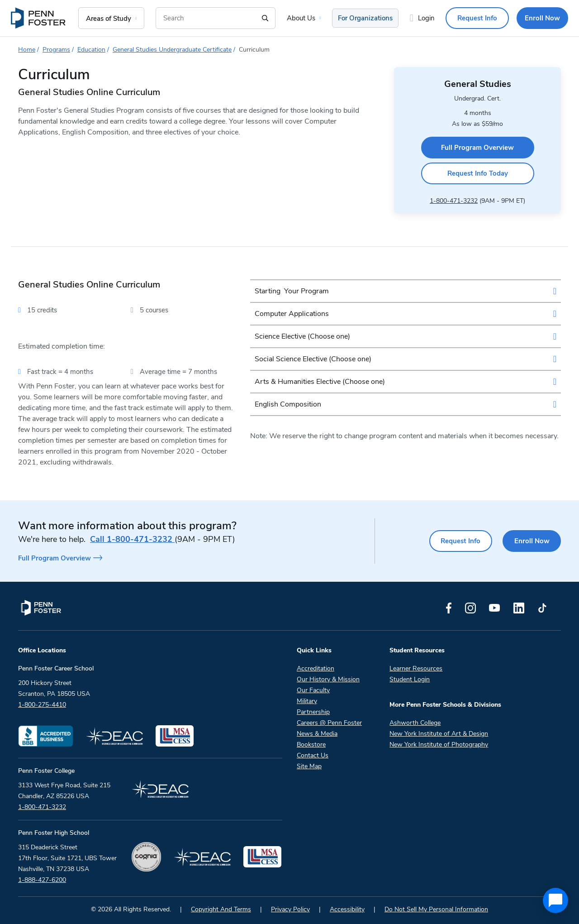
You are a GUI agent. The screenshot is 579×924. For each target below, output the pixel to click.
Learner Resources (416, 667)
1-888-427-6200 (42, 878)
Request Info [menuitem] (477, 18)
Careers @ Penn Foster (329, 721)
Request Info (460, 539)
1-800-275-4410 (42, 703)
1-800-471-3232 (454, 199)
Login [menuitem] (426, 18)
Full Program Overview (477, 147)
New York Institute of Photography (439, 743)
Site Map (309, 764)
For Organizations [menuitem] (365, 18)
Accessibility (347, 907)
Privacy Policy (290, 907)
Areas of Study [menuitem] (109, 19)
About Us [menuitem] (301, 18)
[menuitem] (39, 18)
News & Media (317, 732)
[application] (555, 900)
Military (307, 699)
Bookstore (311, 743)
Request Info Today (478, 172)
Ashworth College (415, 721)
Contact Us (313, 754)
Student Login (410, 677)
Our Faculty (313, 688)
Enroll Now (532, 539)
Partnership (313, 710)
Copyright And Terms (221, 907)
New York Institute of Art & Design (439, 732)
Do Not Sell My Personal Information (436, 907)
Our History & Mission (328, 677)
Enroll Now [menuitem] (542, 18)
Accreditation (316, 667)
